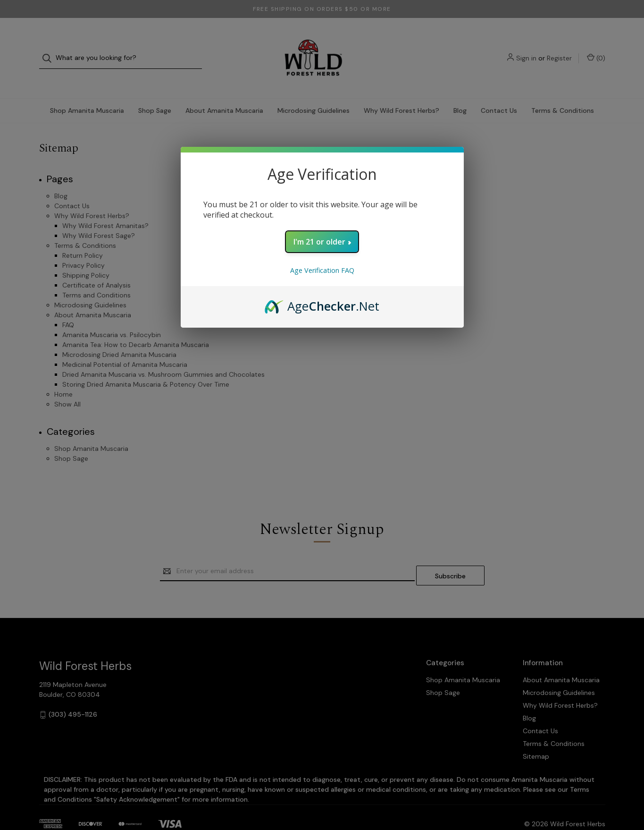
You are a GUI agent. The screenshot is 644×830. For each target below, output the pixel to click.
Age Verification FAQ (322, 270)
